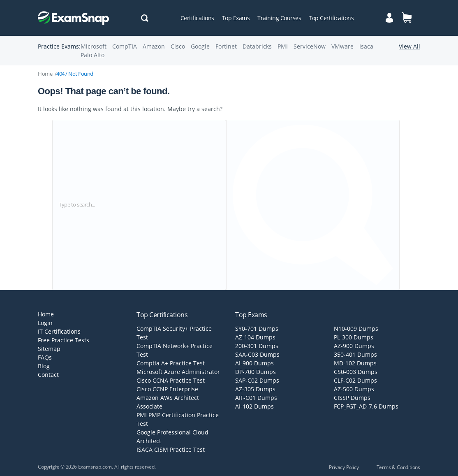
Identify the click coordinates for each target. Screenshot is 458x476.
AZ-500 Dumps (354, 389)
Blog (44, 366)
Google (200, 46)
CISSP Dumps (352, 398)
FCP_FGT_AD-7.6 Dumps (366, 406)
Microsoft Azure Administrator (178, 372)
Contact (48, 375)
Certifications (197, 18)
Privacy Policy (344, 467)
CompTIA (125, 46)
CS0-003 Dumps (356, 372)
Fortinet (226, 46)
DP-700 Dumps (256, 372)
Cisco (178, 46)
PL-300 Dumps (354, 337)
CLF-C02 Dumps (355, 380)
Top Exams (236, 18)
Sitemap (49, 349)
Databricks (257, 46)
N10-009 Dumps (356, 329)
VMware (342, 46)
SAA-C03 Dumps (257, 354)
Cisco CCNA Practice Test (171, 380)
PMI (283, 46)
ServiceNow (310, 46)
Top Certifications (331, 18)
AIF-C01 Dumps (256, 398)
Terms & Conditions (398, 467)
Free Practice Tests (64, 340)
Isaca (366, 46)
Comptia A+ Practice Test (171, 363)
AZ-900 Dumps (354, 346)
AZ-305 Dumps (255, 389)
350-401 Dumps (355, 354)
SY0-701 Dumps (257, 329)
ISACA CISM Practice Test (171, 449)
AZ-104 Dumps (255, 337)
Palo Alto (93, 55)
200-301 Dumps (257, 346)
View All (409, 46)
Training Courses (279, 18)
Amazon (154, 46)
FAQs (45, 357)
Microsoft (94, 46)
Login (45, 323)
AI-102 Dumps (254, 406)
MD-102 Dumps (355, 363)
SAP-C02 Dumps (257, 380)
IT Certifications (59, 331)
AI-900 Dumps (254, 363)
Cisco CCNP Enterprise (167, 389)
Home (45, 74)
